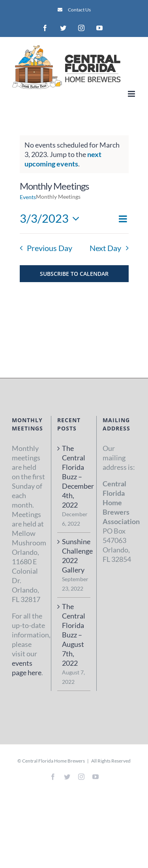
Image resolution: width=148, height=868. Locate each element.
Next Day (105, 248)
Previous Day (50, 248)
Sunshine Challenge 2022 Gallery (74, 556)
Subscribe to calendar (74, 274)
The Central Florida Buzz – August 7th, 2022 (74, 635)
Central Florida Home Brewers (53, 761)
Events (28, 197)
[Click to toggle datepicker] (52, 219)
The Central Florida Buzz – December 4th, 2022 (74, 476)
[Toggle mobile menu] (132, 94)
